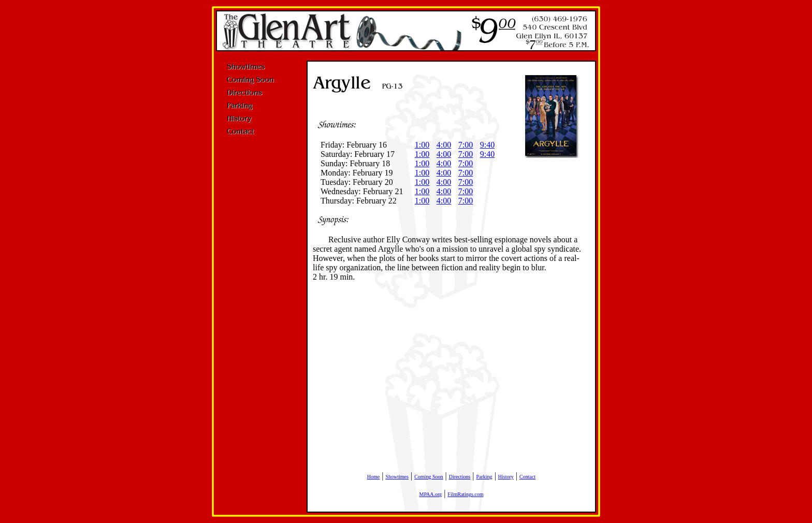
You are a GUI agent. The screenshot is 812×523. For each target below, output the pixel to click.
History (506, 477)
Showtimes (397, 477)
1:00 (422, 145)
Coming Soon (429, 477)
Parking (484, 477)
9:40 (487, 145)
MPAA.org (430, 494)
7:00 (466, 145)
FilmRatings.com (465, 494)
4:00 (444, 145)
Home (373, 477)
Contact (527, 477)
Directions (460, 477)
